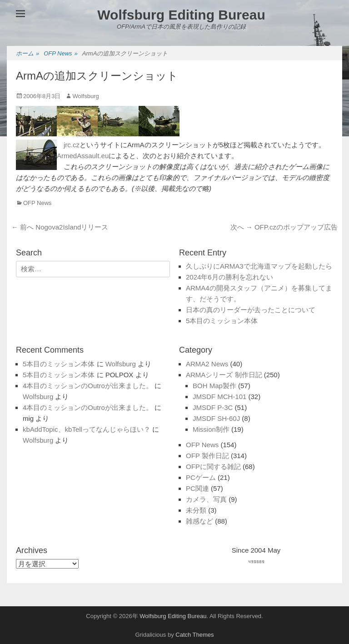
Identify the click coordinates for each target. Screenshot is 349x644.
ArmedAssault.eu (83, 156)
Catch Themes (194, 635)
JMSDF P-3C (213, 407)
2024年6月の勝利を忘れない (229, 277)
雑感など (199, 521)
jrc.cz (72, 145)
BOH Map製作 (214, 386)
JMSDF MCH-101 (219, 397)
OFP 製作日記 (207, 456)
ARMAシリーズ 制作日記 (224, 375)
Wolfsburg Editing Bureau (181, 15)
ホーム (27, 54)
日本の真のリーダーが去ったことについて (251, 310)
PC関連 (197, 488)
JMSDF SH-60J (216, 418)
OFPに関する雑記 (213, 467)
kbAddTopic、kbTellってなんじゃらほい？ (87, 429)
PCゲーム (201, 477)
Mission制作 (211, 429)
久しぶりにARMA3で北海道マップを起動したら (259, 266)
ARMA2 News (207, 364)
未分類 (196, 510)
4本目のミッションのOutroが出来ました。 (88, 386)
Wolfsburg (85, 96)
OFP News (61, 54)
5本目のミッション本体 (222, 321)
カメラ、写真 (206, 499)
